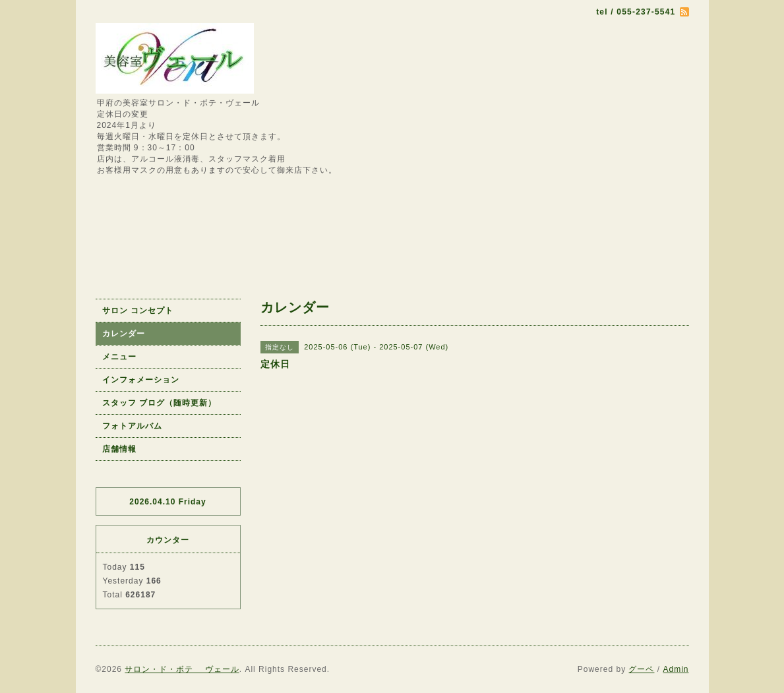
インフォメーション (141, 380)
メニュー (119, 357)
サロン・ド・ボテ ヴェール (182, 669)
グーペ (641, 669)
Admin (676, 669)
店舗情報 (119, 449)
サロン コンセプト (138, 311)
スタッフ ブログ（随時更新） (159, 403)
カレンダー (124, 334)
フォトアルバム (132, 426)
